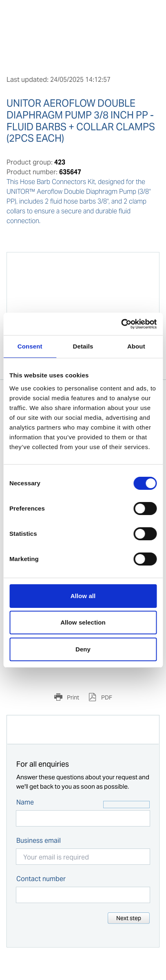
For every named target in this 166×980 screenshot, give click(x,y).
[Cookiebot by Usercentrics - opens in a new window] (121, 324)
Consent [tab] (30, 346)
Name (25, 802)
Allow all (83, 596)
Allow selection (83, 622)
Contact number (41, 879)
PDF (106, 697)
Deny (83, 649)
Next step (129, 918)
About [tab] (136, 346)
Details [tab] (83, 346)
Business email (39, 841)
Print (72, 697)
